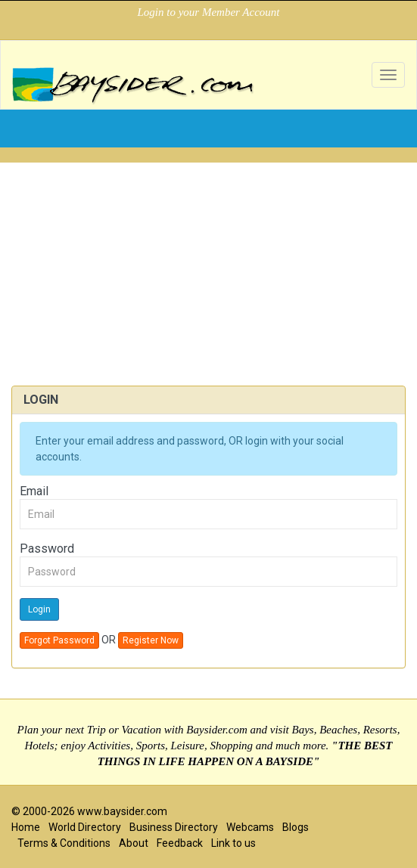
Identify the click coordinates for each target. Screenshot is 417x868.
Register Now (151, 640)
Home (26, 827)
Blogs (296, 827)
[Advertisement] (208, 268)
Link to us (233, 843)
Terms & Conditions (64, 843)
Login (39, 609)
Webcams (250, 827)
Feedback (180, 843)
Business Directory (174, 827)
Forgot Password (59, 640)
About (134, 843)
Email (34, 491)
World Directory (85, 827)
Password (47, 549)
